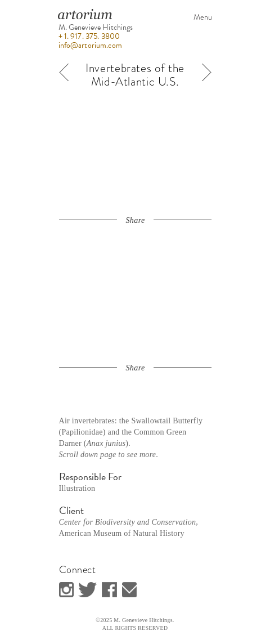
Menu (203, 17)
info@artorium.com (90, 45)
